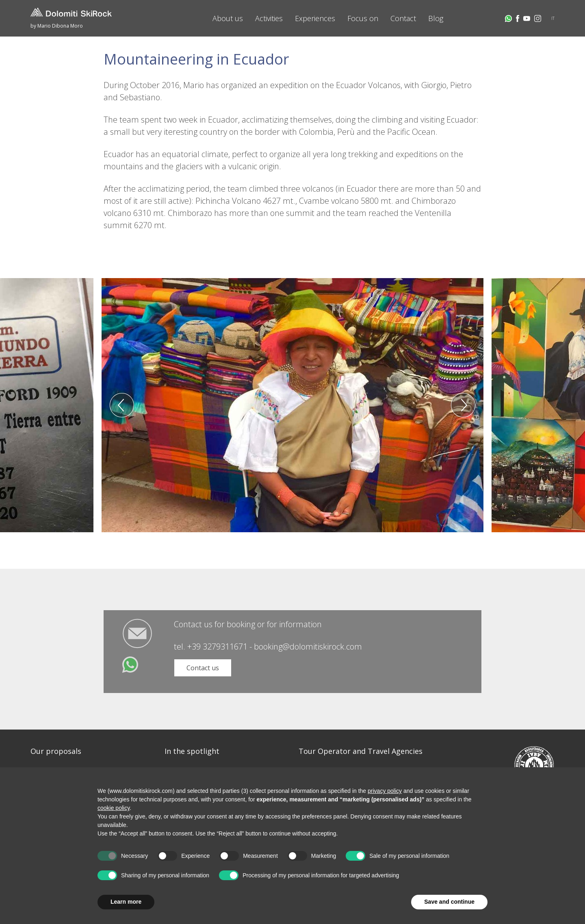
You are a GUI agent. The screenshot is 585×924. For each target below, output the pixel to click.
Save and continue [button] (449, 902)
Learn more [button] (126, 902)
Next (463, 405)
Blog (436, 18)
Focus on (363, 18)
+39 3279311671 (217, 647)
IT (553, 18)
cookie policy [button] (114, 808)
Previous (122, 405)
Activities (269, 18)
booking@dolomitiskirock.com (308, 647)
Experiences (315, 18)
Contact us (203, 668)
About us (228, 18)
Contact (403, 18)
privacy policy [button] (385, 791)
